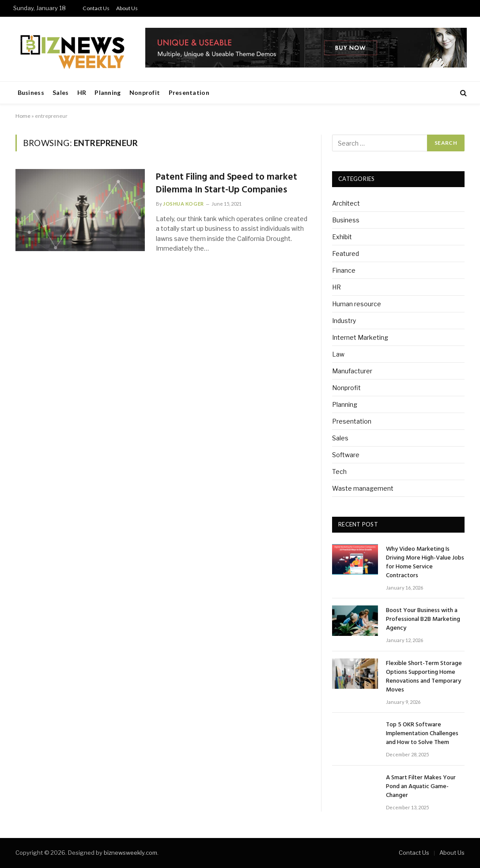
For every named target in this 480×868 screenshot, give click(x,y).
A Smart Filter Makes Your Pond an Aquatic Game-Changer (421, 787)
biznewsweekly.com (130, 853)
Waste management (363, 488)
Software (346, 455)
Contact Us (96, 8)
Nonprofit (145, 92)
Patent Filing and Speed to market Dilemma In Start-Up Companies (227, 184)
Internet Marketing (360, 337)
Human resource (357, 304)
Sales (60, 92)
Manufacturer (352, 371)
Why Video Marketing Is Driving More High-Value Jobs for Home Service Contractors (425, 563)
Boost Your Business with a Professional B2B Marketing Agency (423, 620)
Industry (344, 321)
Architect (346, 203)
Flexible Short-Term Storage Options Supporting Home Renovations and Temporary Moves (424, 677)
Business (31, 92)
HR (82, 92)
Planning (108, 92)
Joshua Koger (183, 204)
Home (23, 116)
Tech (339, 472)
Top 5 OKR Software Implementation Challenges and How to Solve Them (422, 734)
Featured (346, 254)
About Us (127, 8)
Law (338, 354)
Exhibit (342, 237)
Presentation (189, 92)
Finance (344, 270)
